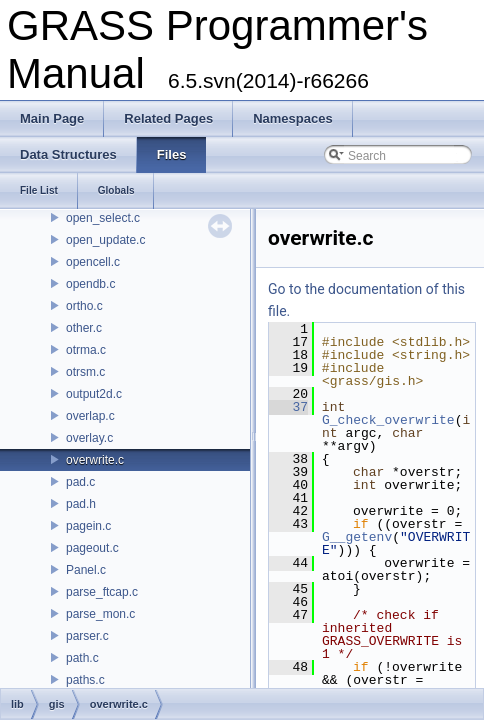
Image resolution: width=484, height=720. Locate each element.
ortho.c (84, 306)
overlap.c (90, 416)
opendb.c (90, 284)
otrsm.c (85, 372)
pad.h (81, 504)
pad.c (80, 482)
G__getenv (357, 537)
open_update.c (105, 240)
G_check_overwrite (388, 420)
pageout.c (92, 548)
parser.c (87, 636)
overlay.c (89, 438)
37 (288, 407)
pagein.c (88, 526)
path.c (82, 658)
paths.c (85, 680)
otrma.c (86, 350)
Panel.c (86, 570)
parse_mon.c (100, 614)
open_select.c (103, 218)
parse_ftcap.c (102, 592)
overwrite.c (95, 460)
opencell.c (93, 262)
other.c (84, 328)
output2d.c (94, 394)
